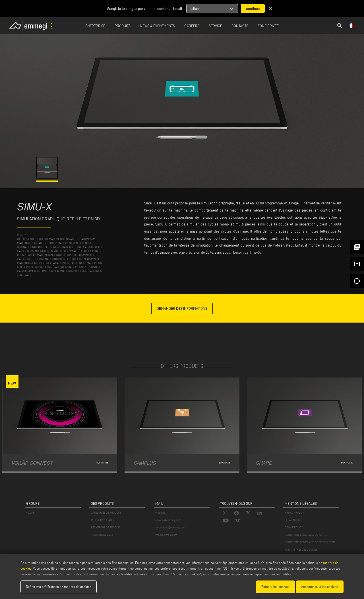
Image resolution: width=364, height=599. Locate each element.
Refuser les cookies (275, 587)
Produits (123, 26)
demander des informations (182, 308)
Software (25, 275)
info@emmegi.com (166, 535)
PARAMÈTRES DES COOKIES (301, 550)
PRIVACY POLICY (294, 513)
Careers (192, 26)
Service (215, 26)
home (21, 235)
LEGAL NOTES (293, 520)
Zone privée (268, 26)
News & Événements (157, 26)
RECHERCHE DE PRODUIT (105, 527)
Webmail (160, 513)
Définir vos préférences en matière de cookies (59, 587)
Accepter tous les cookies (320, 587)
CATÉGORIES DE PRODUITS (106, 513)
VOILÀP (30, 513)
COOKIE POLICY (294, 527)
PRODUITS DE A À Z (102, 535)
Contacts (240, 26)
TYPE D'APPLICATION (103, 520)
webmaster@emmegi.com (171, 527)
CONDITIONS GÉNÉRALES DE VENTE (305, 535)
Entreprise (95, 26)
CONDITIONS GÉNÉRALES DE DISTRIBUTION (310, 542)
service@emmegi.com (168, 520)
